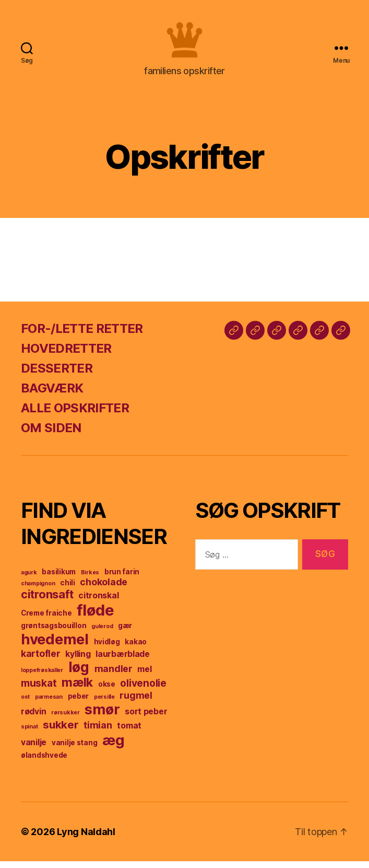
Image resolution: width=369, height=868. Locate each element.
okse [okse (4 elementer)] (107, 691)
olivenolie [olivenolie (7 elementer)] (143, 690)
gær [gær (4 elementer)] (125, 632)
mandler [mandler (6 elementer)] (114, 675)
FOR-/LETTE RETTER (82, 335)
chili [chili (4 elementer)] (68, 589)
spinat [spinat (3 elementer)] (29, 733)
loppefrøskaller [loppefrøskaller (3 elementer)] (42, 677)
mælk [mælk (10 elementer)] (77, 689)
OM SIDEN (51, 435)
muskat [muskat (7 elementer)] (39, 690)
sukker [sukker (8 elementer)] (61, 731)
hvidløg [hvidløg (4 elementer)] (107, 649)
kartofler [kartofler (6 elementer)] (41, 660)
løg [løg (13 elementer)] (79, 674)
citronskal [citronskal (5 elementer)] (98, 602)
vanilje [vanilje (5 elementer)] (34, 749)
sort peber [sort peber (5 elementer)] (146, 718)
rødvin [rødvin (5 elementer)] (33, 718)
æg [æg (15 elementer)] (113, 747)
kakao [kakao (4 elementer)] (136, 649)
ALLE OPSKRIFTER (75, 415)
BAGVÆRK (52, 395)
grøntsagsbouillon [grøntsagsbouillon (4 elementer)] (53, 632)
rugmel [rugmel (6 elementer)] (136, 702)
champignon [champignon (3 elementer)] (38, 590)
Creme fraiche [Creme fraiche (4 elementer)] (46, 620)
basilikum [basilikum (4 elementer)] (59, 578)
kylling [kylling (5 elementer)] (78, 661)
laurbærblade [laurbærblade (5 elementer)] (123, 661)
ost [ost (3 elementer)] (25, 704)
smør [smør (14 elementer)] (102, 716)
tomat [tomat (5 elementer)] (129, 732)
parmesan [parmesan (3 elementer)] (49, 704)
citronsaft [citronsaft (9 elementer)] (47, 601)
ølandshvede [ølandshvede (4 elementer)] (44, 762)
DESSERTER (57, 375)
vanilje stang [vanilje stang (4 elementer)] (75, 749)
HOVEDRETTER (66, 355)
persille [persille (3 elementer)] (104, 704)
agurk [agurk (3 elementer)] (29, 579)
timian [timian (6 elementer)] (98, 732)
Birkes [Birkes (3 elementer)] (90, 579)
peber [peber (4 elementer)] (79, 703)
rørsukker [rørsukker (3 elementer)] (66, 719)
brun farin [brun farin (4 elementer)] (122, 578)
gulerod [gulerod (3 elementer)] (102, 633)
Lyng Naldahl (86, 838)
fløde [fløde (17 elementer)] (96, 617)
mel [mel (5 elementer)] (144, 676)
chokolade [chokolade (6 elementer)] (104, 589)
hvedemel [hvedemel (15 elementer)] (55, 646)
